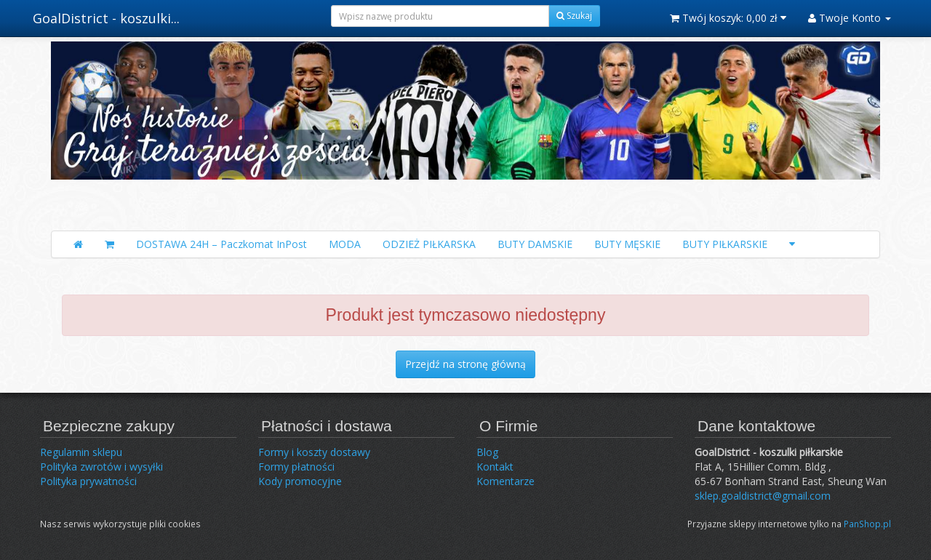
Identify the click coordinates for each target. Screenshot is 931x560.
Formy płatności (296, 467)
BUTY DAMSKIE (535, 244)
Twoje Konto (850, 18)
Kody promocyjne (300, 481)
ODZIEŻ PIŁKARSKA (429, 244)
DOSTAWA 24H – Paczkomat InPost (221, 244)
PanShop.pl (867, 524)
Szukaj (574, 16)
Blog (487, 452)
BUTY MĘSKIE (627, 244)
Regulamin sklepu (81, 452)
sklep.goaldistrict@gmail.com (763, 496)
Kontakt (495, 467)
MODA (345, 244)
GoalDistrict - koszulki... (106, 18)
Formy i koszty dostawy (314, 452)
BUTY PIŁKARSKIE (725, 244)
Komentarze (506, 481)
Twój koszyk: (728, 18)
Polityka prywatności (88, 481)
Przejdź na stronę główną (465, 364)
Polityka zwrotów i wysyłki (101, 467)
